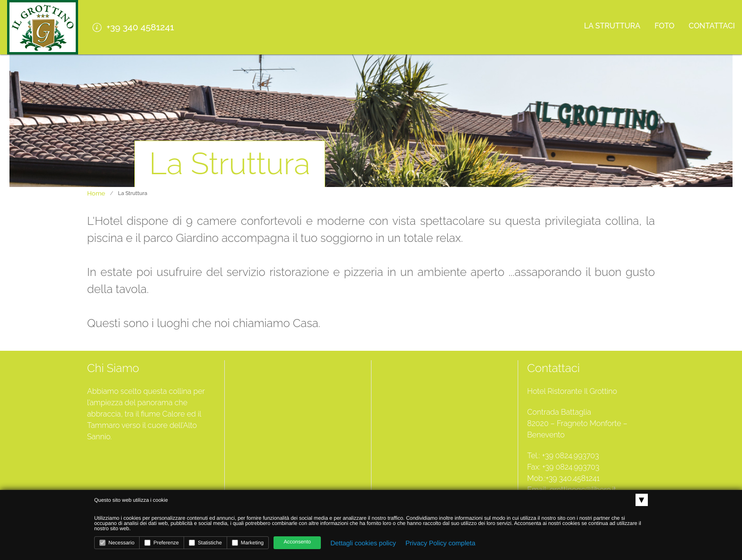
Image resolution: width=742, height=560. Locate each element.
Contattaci (712, 26)
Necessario (117, 543)
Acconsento (297, 542)
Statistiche (205, 543)
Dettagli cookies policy (363, 543)
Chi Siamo (113, 368)
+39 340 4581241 (133, 27)
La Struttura (612, 26)
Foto (664, 26)
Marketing (248, 543)
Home (96, 193)
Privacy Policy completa (441, 543)
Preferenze (162, 543)
